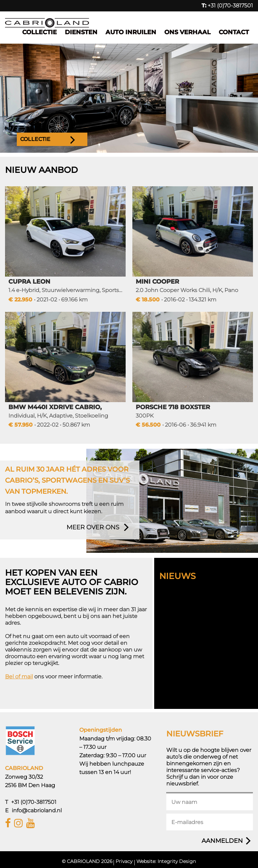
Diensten (81, 32)
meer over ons (93, 527)
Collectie (39, 32)
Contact (234, 32)
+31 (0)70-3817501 (227, 6)
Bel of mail (19, 677)
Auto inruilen (131, 32)
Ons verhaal (187, 32)
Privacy (124, 861)
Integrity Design (177, 861)
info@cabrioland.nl (37, 810)
